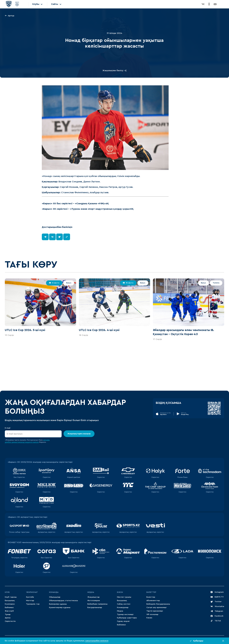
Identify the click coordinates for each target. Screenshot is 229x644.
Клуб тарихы (11, 597)
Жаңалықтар (94, 597)
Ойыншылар (55, 597)
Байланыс (9, 607)
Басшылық (10, 600)
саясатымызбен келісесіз (97, 641)
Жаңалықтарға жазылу (79, 434)
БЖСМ (120, 592)
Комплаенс (10, 604)
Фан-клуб (9, 611)
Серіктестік (10, 621)
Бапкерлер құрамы (58, 604)
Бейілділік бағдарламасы (158, 604)
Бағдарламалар (95, 607)
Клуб (7, 592)
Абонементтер (153, 600)
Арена (8, 618)
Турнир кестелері (125, 614)
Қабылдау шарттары (127, 618)
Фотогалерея (94, 600)
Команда (54, 592)
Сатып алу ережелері (156, 607)
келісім (36, 442)
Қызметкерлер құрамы (60, 607)
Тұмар (8, 614)
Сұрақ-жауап (123, 621)
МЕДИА (91, 592)
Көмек (149, 618)
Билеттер (151, 592)
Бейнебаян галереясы (97, 604)
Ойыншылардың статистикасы (63, 600)
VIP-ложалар (152, 614)
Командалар (123, 607)
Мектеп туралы (124, 597)
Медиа (120, 611)
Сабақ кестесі (124, 604)
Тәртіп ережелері (155, 611)
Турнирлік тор (33, 604)
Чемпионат (32, 592)
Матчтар (30, 600)
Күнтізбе (30, 597)
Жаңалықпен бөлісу (115, 70)
